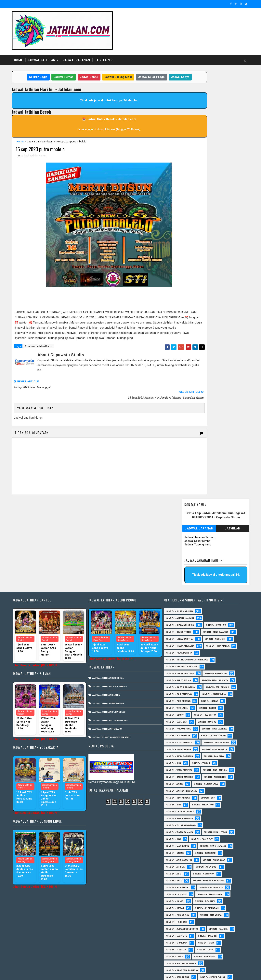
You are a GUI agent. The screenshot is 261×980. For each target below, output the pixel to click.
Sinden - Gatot (178, 636)
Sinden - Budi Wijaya (214, 816)
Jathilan (227, 84)
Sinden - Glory (206, 636)
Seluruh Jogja (37, 63)
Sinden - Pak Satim (208, 885)
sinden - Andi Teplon (218, 699)
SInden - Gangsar (208, 781)
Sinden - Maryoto (180, 864)
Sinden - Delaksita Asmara (185, 588)
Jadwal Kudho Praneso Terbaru (116, 652)
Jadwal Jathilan (47, 45)
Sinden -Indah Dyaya (218, 761)
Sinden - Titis (214, 926)
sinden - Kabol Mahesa (183, 706)
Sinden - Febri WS (219, 540)
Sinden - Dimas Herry (218, 671)
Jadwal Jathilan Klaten (46, 135)
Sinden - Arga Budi (209, 795)
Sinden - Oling (178, 885)
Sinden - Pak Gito (217, 685)
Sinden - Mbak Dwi (180, 871)
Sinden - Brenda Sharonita (211, 809)
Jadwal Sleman (63, 63)
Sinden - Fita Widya (214, 844)
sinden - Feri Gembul (181, 616)
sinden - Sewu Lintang (216, 775)
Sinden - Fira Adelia (181, 844)
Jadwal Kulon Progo (151, 63)
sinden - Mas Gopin (181, 775)
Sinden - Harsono (180, 850)
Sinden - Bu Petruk (180, 816)
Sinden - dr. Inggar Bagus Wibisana (190, 581)
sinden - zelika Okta (212, 954)
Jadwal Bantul (88, 63)
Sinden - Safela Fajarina (183, 609)
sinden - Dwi (176, 768)
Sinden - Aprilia (178, 795)
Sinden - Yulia (206, 940)
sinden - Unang (178, 781)
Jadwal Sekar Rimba (192, 96)
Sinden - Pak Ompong (211, 650)
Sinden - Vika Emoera (181, 933)
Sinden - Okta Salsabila (183, 740)
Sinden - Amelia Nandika (183, 533)
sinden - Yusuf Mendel (218, 664)
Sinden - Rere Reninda (216, 906)
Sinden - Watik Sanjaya (183, 761)
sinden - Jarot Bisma (182, 602)
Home (24, 45)
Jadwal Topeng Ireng (192, 100)
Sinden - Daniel (178, 830)
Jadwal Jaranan (82, 45)
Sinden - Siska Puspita (183, 747)
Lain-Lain (108, 45)
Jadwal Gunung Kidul (117, 63)
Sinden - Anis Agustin (182, 788)
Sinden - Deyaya (178, 837)
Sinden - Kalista (221, 857)
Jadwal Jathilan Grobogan (112, 593)
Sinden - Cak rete (179, 823)
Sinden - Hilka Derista (216, 574)
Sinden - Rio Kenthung (182, 913)
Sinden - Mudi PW (179, 878)
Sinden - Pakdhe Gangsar (184, 892)
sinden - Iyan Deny (205, 768)
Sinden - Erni (177, 733)
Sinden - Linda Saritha (182, 561)
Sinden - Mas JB (178, 650)
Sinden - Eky (211, 726)
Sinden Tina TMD (179, 947)
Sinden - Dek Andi (208, 830)
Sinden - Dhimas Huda (182, 671)
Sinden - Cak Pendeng (217, 616)
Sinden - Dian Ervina (181, 623)
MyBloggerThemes (85, 973)
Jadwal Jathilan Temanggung (114, 635)
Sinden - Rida (177, 692)
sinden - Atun (207, 947)
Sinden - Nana (208, 878)
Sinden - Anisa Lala (217, 788)
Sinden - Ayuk (177, 809)
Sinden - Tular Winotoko (184, 754)
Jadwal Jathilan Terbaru (111, 644)
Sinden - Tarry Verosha (183, 595)
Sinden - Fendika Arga (182, 554)
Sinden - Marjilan (212, 643)
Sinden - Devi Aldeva (181, 726)
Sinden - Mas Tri (210, 864)
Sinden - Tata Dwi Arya (182, 926)
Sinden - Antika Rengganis (185, 719)
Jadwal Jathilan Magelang (112, 618)
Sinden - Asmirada (207, 802)
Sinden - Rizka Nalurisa (183, 540)
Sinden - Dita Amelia (181, 574)
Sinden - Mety (209, 871)
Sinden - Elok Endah (210, 837)
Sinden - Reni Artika (181, 906)
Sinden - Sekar (178, 630)
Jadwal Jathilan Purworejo (113, 627)
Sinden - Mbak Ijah (206, 733)
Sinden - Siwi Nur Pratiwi (184, 920)
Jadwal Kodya (96, 71)
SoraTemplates (42, 973)
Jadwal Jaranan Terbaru (194, 93)
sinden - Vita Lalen (208, 630)
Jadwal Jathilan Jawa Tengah (114, 601)
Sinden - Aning (178, 712)
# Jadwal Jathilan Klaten (44, 353)
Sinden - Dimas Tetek (181, 547)
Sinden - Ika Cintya (180, 643)
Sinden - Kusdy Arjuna (183, 526)
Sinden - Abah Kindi (218, 706)
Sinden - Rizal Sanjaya (218, 602)
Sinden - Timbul (204, 692)
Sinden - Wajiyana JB (217, 657)
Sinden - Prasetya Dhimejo (185, 899)
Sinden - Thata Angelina (183, 567)
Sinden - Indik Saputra (183, 685)
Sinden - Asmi (177, 802)
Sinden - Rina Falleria (182, 657)
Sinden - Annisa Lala (209, 712)
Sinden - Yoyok (178, 940)
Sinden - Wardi (213, 933)
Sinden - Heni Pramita (182, 678)
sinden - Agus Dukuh (182, 664)
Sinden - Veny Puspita (182, 699)
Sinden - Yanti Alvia (219, 595)
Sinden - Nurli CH (218, 561)
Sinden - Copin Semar (213, 823)
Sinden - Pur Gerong (215, 623)
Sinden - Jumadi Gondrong (185, 857)
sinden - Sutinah (179, 954)
